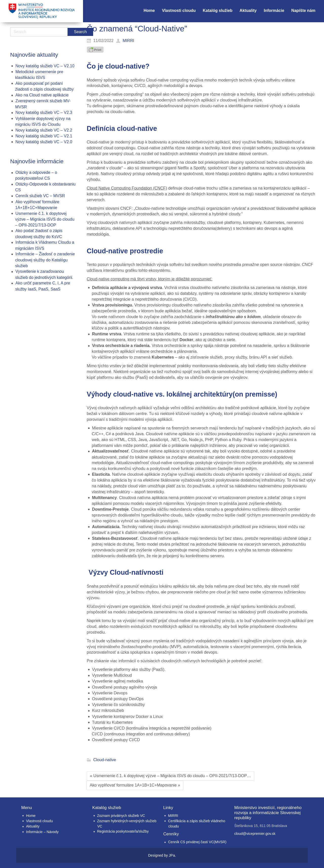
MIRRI (173, 816)
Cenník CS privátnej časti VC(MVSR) (197, 842)
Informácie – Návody (42, 832)
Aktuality (33, 826)
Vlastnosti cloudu (39, 821)
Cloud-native (105, 760)
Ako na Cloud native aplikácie (42, 95)
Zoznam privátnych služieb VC (121, 816)
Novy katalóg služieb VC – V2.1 (44, 136)
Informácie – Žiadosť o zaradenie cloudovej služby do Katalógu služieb (45, 260)
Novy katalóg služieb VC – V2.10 (45, 66)
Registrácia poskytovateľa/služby (123, 831)
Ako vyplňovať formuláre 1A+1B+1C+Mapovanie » (135, 785)
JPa (172, 855)
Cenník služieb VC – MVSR (40, 196)
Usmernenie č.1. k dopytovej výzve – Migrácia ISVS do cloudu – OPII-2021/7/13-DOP (45, 219)
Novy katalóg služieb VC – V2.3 (44, 112)
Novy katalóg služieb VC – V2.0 (44, 142)
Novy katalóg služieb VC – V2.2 (44, 130)
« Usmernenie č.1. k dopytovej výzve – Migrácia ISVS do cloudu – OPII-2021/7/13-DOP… (171, 776)
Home (31, 816)
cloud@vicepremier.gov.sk (255, 834)
